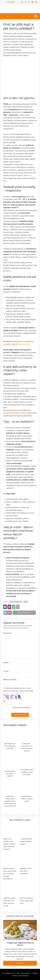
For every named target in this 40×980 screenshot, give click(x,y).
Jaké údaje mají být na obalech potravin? (10, 746)
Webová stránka (10, 679)
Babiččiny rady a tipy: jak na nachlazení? (26, 871)
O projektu (11, 2)
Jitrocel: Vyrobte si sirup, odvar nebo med (27, 901)
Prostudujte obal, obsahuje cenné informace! (27, 772)
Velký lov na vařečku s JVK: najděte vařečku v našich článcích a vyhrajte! (10, 844)
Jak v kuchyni (26, 973)
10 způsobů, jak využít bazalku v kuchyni (26, 841)
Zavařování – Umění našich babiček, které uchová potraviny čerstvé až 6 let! (10, 801)
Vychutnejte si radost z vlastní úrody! (27, 799)
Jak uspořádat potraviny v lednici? (10, 773)
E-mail (6, 671)
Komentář (8, 633)
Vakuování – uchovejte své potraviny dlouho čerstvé (27, 747)
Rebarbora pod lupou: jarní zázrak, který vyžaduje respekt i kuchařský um (10, 873)
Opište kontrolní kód (21, 708)
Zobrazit (20, 963)
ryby (26, 602)
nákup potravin (16, 602)
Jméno (6, 663)
